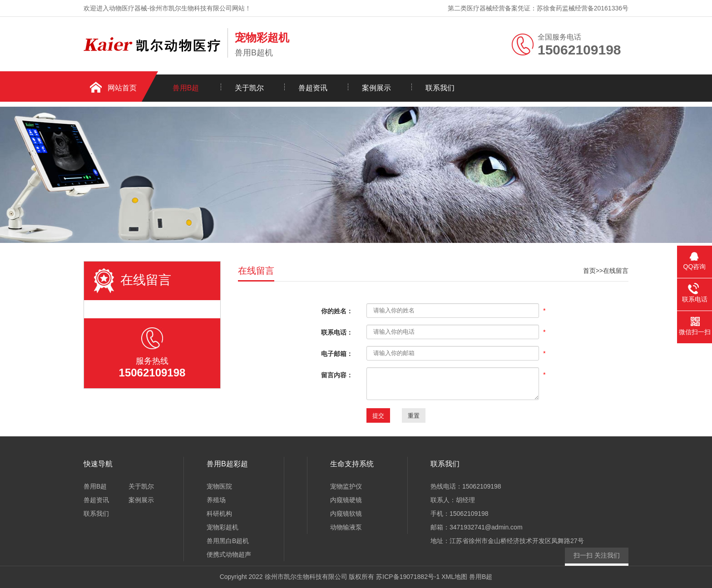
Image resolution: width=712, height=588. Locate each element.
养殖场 (216, 500)
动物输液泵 (346, 527)
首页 (589, 271)
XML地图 (454, 577)
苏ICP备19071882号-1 (408, 577)
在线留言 (616, 271)
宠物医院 (219, 486)
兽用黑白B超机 (228, 541)
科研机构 (219, 514)
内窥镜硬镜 (346, 500)
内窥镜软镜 (346, 514)
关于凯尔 (249, 88)
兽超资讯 (313, 88)
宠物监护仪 (346, 486)
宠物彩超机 (222, 527)
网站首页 (122, 88)
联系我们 (440, 88)
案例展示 (376, 88)
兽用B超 (186, 88)
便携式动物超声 (229, 554)
